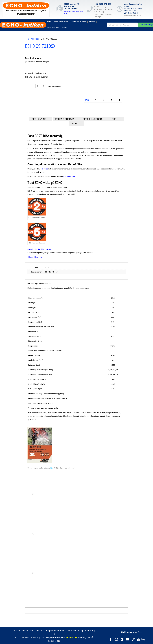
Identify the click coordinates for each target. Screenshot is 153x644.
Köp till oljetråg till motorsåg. (40, 248)
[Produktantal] (38, 86)
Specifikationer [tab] (92, 118)
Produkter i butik (61, 22)
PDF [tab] (114, 118)
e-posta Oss (72, 636)
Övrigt (65, 28)
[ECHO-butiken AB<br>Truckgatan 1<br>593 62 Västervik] (60, 8)
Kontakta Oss (53, 28)
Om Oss (92, 22)
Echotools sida (69, 176)
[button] (95, 99)
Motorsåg (35, 39)
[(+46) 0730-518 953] (90, 9)
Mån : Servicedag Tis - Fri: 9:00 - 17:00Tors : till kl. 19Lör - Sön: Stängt (133, 8)
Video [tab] (75, 122)
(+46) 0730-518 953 (103, 4)
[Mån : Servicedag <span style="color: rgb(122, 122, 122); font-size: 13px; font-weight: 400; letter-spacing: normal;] (120, 9)
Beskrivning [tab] (39, 118)
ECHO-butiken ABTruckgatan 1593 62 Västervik (72, 6)
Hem (49, 22)
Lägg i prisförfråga (54, 86)
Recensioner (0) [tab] (64, 118)
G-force (45, 168)
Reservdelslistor (79, 22)
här (51, 467)
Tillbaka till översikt (35, 256)
